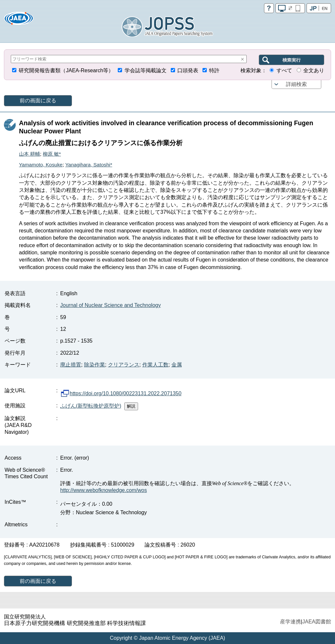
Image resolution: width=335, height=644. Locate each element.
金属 (177, 365)
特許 (214, 70)
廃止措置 (71, 365)
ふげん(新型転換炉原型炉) (91, 406)
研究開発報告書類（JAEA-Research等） (66, 70)
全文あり (314, 70)
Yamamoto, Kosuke (41, 165)
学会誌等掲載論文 (146, 70)
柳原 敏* (52, 154)
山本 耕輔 (29, 154)
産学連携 (291, 622)
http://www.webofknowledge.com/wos (104, 490)
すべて (284, 70)
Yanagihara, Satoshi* (88, 165)
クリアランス (124, 365)
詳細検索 (296, 84)
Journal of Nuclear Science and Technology (110, 305)
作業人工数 (155, 365)
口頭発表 (188, 70)
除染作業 (95, 365)
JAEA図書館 (317, 622)
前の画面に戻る (38, 101)
